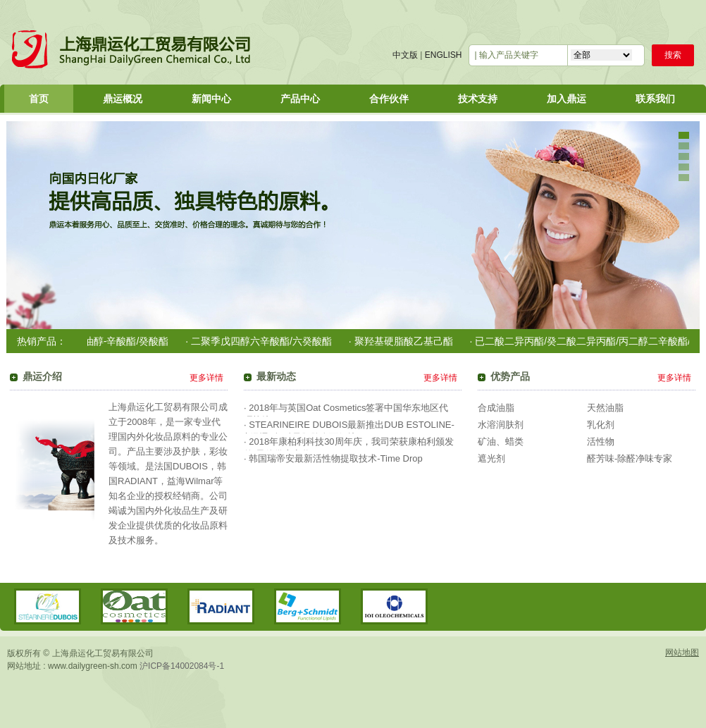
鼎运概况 (123, 99)
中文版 (405, 55)
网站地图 (682, 653)
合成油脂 (496, 408)
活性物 (601, 442)
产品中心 (300, 99)
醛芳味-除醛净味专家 (630, 458)
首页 (39, 99)
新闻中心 (211, 99)
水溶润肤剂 (501, 425)
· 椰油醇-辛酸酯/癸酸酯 (122, 341)
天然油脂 (605, 408)
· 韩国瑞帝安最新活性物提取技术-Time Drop (333, 458)
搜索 (673, 55)
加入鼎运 (566, 99)
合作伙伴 (389, 99)
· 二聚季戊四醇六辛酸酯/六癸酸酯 (262, 341)
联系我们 (655, 99)
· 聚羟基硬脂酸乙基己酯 (404, 341)
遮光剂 (491, 458)
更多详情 (206, 378)
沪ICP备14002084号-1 (182, 666)
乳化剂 (601, 425)
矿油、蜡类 (501, 442)
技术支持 (478, 99)
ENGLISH (444, 55)
